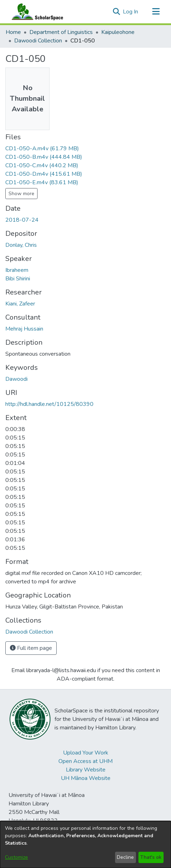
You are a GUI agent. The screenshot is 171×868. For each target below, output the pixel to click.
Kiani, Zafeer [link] (20, 304)
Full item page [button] (31, 648)
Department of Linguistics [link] (61, 32)
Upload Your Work (86, 753)
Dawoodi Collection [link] (38, 41)
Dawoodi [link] (16, 379)
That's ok (151, 857)
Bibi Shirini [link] (18, 279)
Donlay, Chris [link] (21, 245)
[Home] (36, 12)
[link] (42, 148)
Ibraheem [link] (17, 270)
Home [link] (13, 32)
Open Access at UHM (85, 761)
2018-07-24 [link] (22, 220)
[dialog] (85, 844)
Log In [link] (131, 12)
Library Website (86, 770)
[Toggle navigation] (156, 12)
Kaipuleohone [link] (118, 32)
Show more (21, 194)
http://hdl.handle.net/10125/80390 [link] (49, 404)
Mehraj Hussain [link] (24, 329)
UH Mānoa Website (86, 778)
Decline (125, 857)
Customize (16, 857)
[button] (116, 12)
